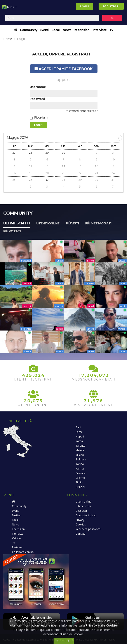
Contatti (81, 534)
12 (31, 166)
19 (31, 173)
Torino (80, 464)
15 (80, 166)
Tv (111, 30)
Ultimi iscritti (17, 223)
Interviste (100, 30)
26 (31, 180)
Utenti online (48, 223)
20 (47, 173)
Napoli (80, 437)
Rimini (79, 482)
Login (84, 6)
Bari (78, 427)
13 (47, 166)
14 (63, 166)
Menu (10, 9)
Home (8, 39)
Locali (56, 30)
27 (14, 153)
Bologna (81, 459)
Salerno (80, 478)
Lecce (79, 432)
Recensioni (82, 30)
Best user (81, 511)
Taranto (81, 446)
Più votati (12, 231)
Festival (17, 515)
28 (31, 153)
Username (38, 87)
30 (63, 153)
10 (113, 159)
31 (113, 180)
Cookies (81, 524)
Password (37, 99)
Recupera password (88, 529)
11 (14, 166)
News (67, 30)
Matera (80, 450)
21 (63, 173)
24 (113, 173)
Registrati (111, 6)
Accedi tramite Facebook (64, 69)
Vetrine (16, 538)
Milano (80, 455)
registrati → (81, 54)
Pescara (81, 473)
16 (96, 166)
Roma (79, 441)
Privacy (80, 520)
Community (29, 30)
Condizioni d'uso (86, 515)
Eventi (44, 30)
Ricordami (41, 117)
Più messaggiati (98, 223)
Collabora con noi (23, 552)
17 (113, 166)
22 (80, 173)
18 (14, 173)
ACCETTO (64, 641)
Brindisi (80, 487)
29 (47, 153)
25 (14, 180)
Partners (17, 547)
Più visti (72, 223)
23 (96, 173)
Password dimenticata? (81, 111)
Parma (80, 469)
